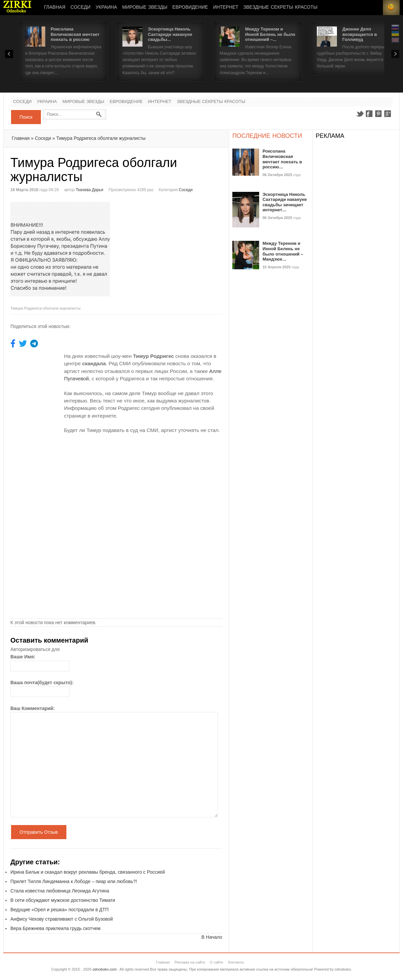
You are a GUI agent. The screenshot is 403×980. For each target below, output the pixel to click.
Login (375, 8)
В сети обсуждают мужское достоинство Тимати (63, 900)
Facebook (369, 114)
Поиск (26, 117)
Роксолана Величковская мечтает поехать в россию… (282, 159)
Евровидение (190, 7)
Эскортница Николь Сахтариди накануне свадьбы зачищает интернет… (285, 202)
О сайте (217, 962)
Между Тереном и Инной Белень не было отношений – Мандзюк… (283, 251)
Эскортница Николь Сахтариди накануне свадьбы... (170, 34)
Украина (106, 7)
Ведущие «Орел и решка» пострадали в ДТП (60, 910)
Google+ (388, 114)
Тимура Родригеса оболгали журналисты (101, 138)
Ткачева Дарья (90, 190)
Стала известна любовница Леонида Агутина (60, 891)
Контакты (236, 962)
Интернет (225, 7)
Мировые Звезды (145, 7)
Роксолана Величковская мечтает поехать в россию (75, 34)
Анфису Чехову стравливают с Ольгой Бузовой (62, 919)
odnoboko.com (105, 969)
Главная (55, 7)
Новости (17, 8)
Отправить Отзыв (39, 832)
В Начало (212, 937)
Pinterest (379, 114)
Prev (9, 54)
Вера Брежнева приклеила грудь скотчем (55, 928)
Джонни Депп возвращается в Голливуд (360, 34)
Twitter (360, 114)
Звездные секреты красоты (280, 7)
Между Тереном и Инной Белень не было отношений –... (270, 34)
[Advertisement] (173, 249)
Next (395, 54)
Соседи (80, 7)
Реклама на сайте (190, 962)
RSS (391, 8)
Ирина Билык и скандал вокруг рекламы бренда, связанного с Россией (88, 872)
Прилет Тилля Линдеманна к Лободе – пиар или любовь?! (74, 881)
